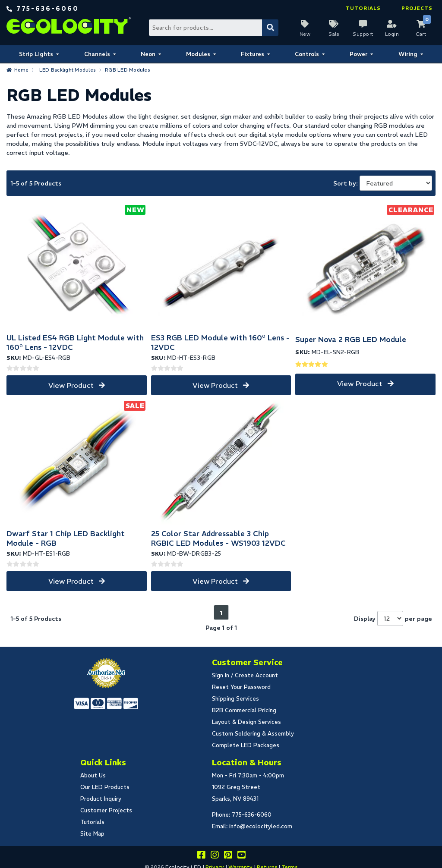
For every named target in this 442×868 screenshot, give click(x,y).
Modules (198, 54)
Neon (148, 54)
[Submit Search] (270, 28)
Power (358, 54)
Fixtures (253, 54)
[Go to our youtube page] (241, 856)
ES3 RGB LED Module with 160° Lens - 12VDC (220, 343)
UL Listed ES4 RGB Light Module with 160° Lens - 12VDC (75, 343)
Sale (334, 34)
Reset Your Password (241, 687)
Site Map (92, 834)
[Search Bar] (213, 28)
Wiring (408, 54)
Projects (417, 8)
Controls (307, 54)
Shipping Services (235, 699)
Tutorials (363, 8)
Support (363, 34)
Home (22, 70)
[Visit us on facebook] (201, 856)
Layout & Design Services (246, 722)
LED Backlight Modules (68, 70)
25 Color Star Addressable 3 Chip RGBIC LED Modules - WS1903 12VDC (218, 538)
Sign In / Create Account (245, 675)
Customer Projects (106, 810)
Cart (421, 34)
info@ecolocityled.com (261, 826)
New (305, 34)
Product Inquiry (101, 799)
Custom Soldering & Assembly (253, 734)
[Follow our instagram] (215, 856)
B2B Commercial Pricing (244, 710)
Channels (97, 54)
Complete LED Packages (246, 745)
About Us (93, 775)
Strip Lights (36, 54)
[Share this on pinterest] (228, 856)
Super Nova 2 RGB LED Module (351, 340)
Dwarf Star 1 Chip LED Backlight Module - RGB (66, 538)
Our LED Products (105, 787)
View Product (71, 385)
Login (392, 34)
